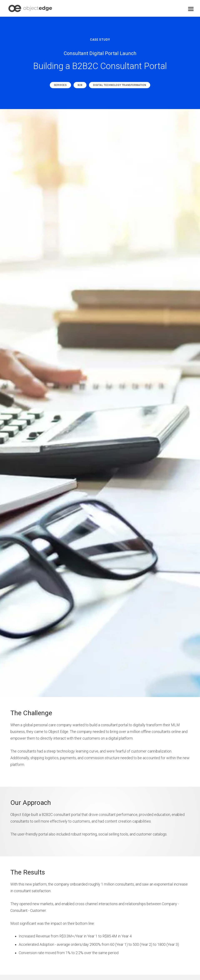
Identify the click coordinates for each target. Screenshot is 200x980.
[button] (191, 9)
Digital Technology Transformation (120, 85)
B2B (80, 85)
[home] (30, 8)
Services (60, 85)
